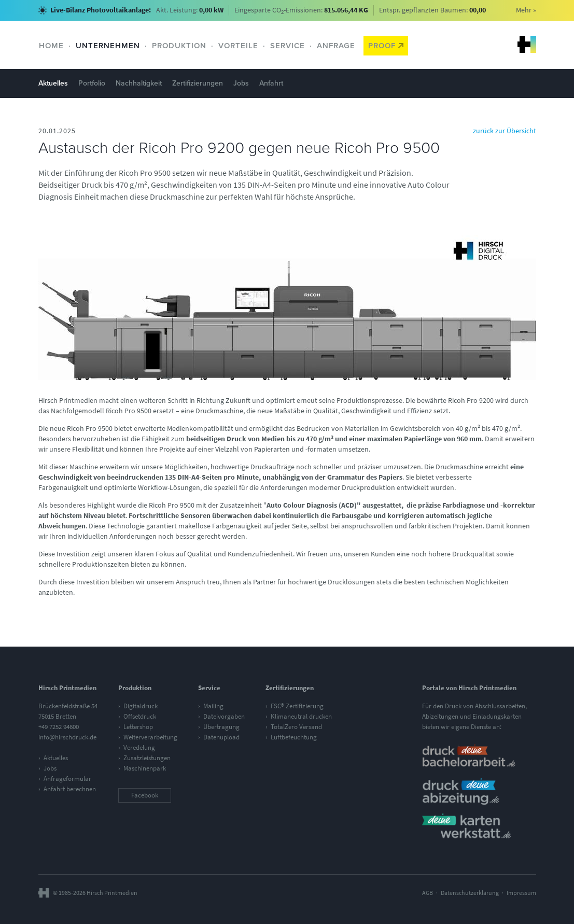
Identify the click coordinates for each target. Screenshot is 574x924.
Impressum (521, 893)
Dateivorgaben (224, 716)
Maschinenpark (145, 768)
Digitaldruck (141, 706)
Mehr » (526, 10)
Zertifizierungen (198, 83)
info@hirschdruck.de (67, 737)
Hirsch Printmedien (527, 44)
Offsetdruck (140, 716)
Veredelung (139, 747)
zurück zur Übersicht (505, 131)
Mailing (213, 706)
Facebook (145, 795)
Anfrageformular (67, 779)
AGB (428, 893)
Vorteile (238, 46)
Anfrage (336, 46)
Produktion (179, 46)
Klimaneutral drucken (301, 716)
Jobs (241, 83)
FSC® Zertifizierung (297, 706)
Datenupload (221, 737)
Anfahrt (271, 83)
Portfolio (92, 83)
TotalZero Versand (296, 727)
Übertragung (221, 727)
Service (288, 46)
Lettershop (138, 727)
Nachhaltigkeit (139, 83)
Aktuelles (53, 83)
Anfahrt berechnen (70, 789)
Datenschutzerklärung (470, 893)
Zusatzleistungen (147, 758)
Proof (386, 46)
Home (51, 46)
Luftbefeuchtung (294, 737)
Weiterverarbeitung (150, 737)
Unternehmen (108, 46)
